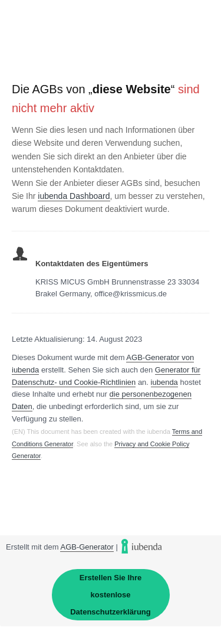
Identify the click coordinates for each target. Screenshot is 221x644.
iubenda (164, 382)
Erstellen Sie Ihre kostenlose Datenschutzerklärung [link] (111, 595)
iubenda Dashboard (74, 196)
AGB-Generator (87, 547)
